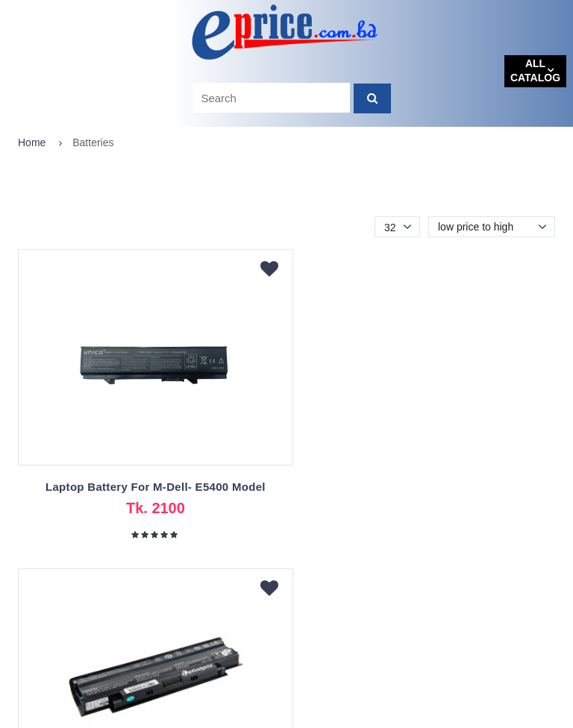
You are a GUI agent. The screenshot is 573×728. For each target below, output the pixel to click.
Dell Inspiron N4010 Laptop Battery (423, 487)
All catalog (535, 71)
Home (32, 142)
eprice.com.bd (53, 716)
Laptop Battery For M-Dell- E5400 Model (150, 487)
